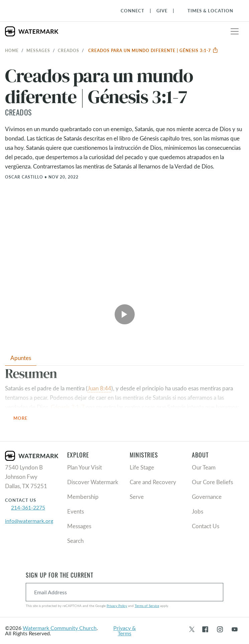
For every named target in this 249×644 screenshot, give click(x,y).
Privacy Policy (117, 606)
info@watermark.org (29, 521)
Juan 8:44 (99, 388)
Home (12, 50)
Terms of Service (147, 606)
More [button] (24, 419)
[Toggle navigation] (235, 31)
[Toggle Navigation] (207, 11)
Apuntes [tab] (21, 358)
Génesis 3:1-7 (68, 407)
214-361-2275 (28, 507)
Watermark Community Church (60, 628)
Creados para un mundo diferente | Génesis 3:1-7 (153, 50)
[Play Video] (125, 314)
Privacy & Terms (124, 630)
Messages (38, 50)
